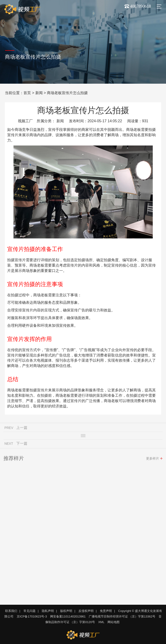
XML (101, 622)
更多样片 (153, 459)
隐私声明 (48, 611)
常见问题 (29, 611)
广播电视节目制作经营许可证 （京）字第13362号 (122, 616)
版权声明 (66, 611)
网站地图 (114, 622)
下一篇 (22, 444)
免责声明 (106, 611)
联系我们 (11, 611)
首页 (27, 93)
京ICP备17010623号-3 (32, 616)
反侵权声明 (86, 611)
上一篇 (22, 429)
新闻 (39, 93)
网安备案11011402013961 (68, 616)
